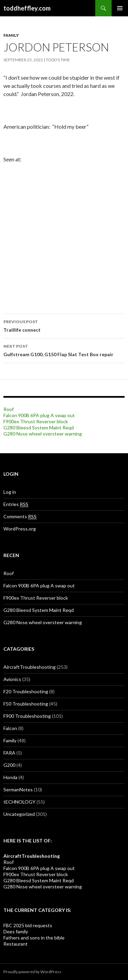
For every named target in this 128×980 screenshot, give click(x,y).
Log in (10, 492)
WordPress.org (20, 529)
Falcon (10, 728)
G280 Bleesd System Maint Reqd (39, 428)
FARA (9, 753)
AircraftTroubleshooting (30, 667)
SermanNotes (18, 789)
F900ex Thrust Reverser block (36, 421)
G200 (9, 765)
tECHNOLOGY (19, 802)
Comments (20, 517)
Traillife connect (64, 325)
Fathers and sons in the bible (34, 938)
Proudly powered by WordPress (32, 972)
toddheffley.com (27, 8)
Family (11, 35)
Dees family (16, 931)
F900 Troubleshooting (27, 716)
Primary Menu (120, 8)
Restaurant (16, 944)
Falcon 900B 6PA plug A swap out (39, 415)
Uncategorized (19, 814)
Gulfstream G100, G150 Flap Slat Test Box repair (64, 350)
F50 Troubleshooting (26, 704)
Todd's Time (58, 60)
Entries (16, 504)
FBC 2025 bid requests (28, 925)
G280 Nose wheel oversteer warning (43, 434)
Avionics (12, 679)
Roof (9, 409)
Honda (10, 777)
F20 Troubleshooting (26, 691)
